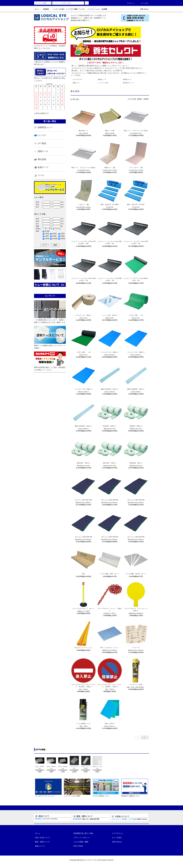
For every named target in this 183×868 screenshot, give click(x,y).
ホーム (72, 75)
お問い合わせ (117, 842)
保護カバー (76, 83)
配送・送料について (42, 842)
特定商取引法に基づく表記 (83, 833)
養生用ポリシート (129, 83)
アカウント (129, 3)
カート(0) (143, 3)
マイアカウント (118, 833)
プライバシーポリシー (82, 838)
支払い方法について (42, 838)
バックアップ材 (103, 83)
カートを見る (117, 838)
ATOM (80, 846)
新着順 (146, 99)
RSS (75, 846)
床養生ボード (127, 79)
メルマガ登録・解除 (81, 842)
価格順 (139, 99)
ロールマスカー (78, 79)
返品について (40, 846)
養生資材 (78, 75)
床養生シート (102, 79)
